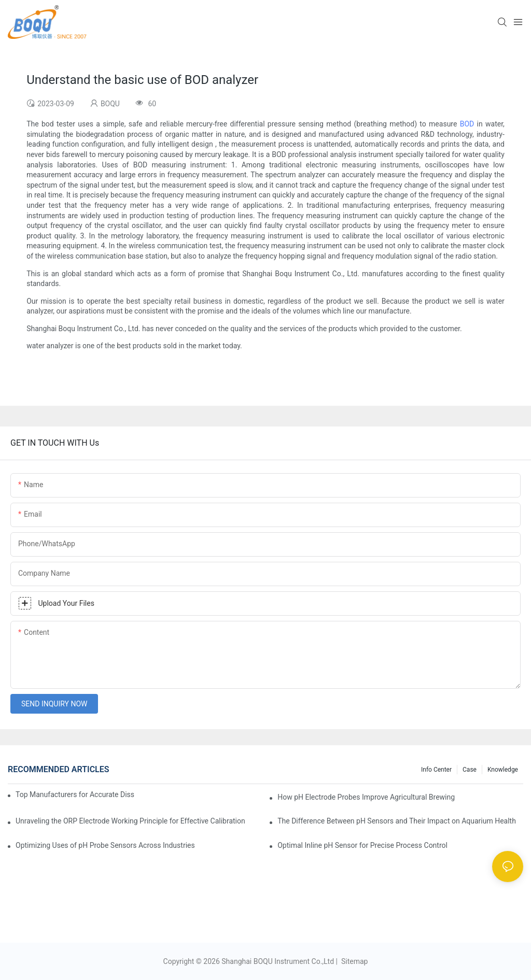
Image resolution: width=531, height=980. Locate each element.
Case (470, 770)
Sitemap (353, 961)
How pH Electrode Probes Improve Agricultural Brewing (366, 797)
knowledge (503, 770)
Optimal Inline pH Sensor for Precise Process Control (362, 845)
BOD (467, 124)
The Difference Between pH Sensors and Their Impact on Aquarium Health (397, 821)
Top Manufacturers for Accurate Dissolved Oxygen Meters (75, 794)
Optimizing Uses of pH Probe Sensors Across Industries (105, 845)
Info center (436, 770)
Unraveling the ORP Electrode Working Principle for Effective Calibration (130, 821)
